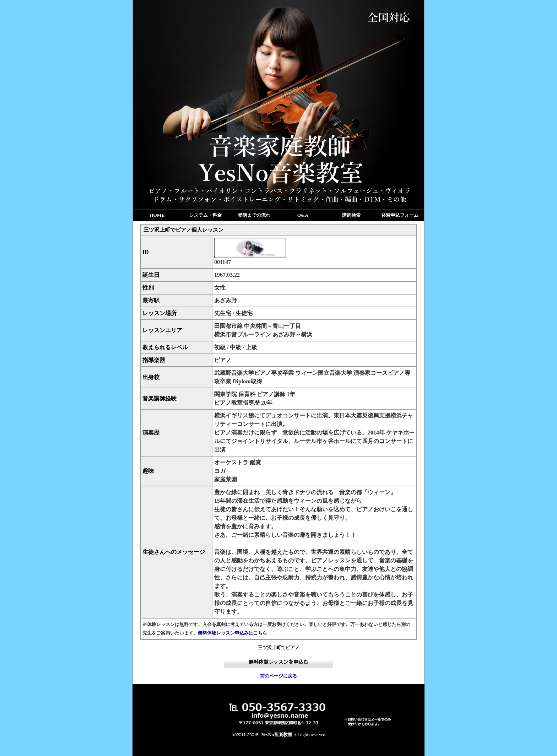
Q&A (303, 215)
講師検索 (351, 215)
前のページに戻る (278, 676)
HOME (157, 215)
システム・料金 (206, 215)
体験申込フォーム (400, 215)
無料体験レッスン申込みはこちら (232, 633)
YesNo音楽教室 (277, 735)
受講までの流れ (254, 215)
